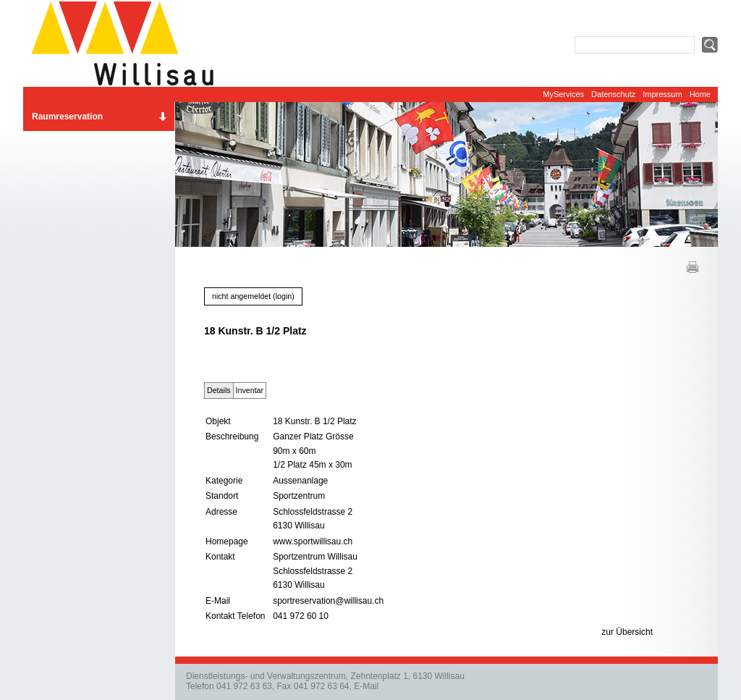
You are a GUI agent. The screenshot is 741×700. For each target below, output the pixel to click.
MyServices (563, 94)
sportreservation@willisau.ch (328, 601)
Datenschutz (613, 94)
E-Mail (366, 686)
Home (700, 94)
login (284, 296)
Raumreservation (67, 117)
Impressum (662, 94)
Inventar (250, 390)
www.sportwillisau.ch (313, 541)
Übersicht (634, 632)
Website (128, 43)
